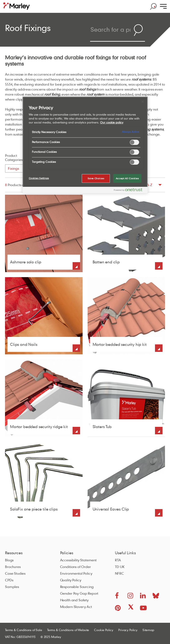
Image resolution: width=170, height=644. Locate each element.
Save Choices (96, 178)
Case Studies (15, 573)
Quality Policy (71, 580)
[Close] (143, 102)
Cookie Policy (104, 630)
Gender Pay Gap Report (79, 593)
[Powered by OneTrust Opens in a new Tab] (130, 191)
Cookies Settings (39, 178)
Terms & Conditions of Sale (24, 630)
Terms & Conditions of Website (68, 630)
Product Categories (14, 158)
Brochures (13, 567)
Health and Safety (74, 600)
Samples (12, 587)
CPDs (9, 580)
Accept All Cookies (127, 178)
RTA (118, 560)
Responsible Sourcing (77, 587)
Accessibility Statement (78, 560)
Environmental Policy (76, 573)
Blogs (9, 560)
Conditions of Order (76, 567)
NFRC (119, 573)
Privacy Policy (128, 630)
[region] (85, 145)
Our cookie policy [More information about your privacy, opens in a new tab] (112, 122)
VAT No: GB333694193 (20, 637)
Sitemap (148, 630)
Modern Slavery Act (76, 607)
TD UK (120, 567)
